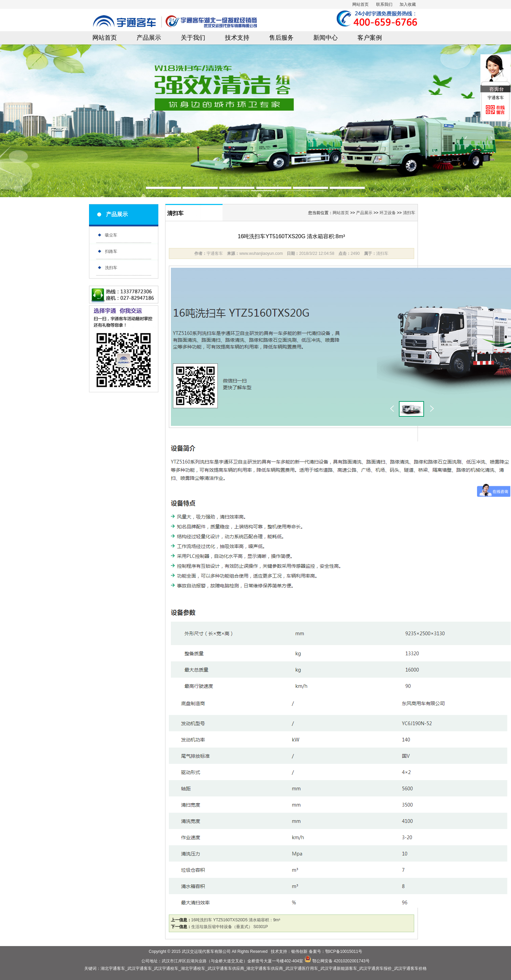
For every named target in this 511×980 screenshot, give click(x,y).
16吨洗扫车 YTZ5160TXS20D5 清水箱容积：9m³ (236, 920)
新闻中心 (325, 38)
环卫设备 (388, 213)
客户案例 (370, 38)
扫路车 (111, 251)
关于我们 (193, 38)
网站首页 (360, 4)
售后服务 (281, 38)
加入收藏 (408, 4)
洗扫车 (111, 268)
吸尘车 (111, 235)
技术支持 (237, 38)
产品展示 (149, 38)
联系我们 (384, 4)
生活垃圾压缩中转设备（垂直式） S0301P (230, 927)
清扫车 (409, 213)
